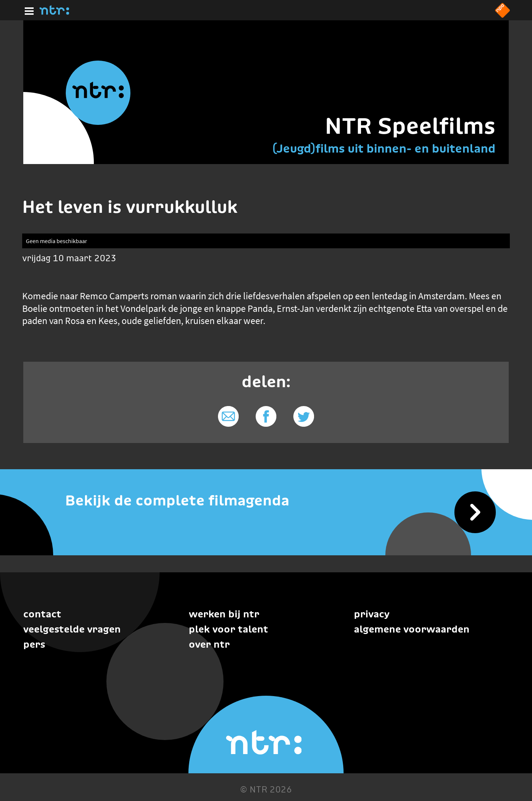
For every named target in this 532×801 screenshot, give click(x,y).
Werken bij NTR (224, 614)
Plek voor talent (229, 629)
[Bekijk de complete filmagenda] (266, 500)
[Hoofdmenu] (28, 10)
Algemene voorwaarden (412, 629)
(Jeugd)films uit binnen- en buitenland (384, 148)
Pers (34, 644)
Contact (42, 614)
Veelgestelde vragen (72, 629)
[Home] (54, 13)
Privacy (372, 614)
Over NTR (209, 644)
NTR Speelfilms (410, 126)
